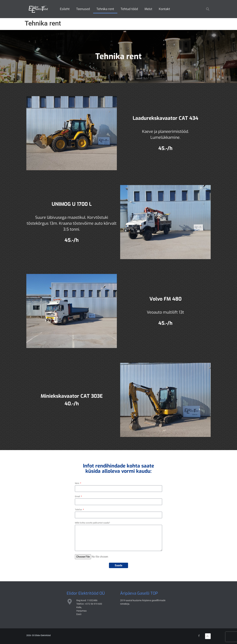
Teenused (83, 9)
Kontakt (164, 9)
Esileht (65, 9)
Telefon (79, 510)
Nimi (77, 483)
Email (78, 496)
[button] (208, 9)
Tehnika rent (105, 9)
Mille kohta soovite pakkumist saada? (92, 523)
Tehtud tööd (129, 9)
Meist (148, 9)
